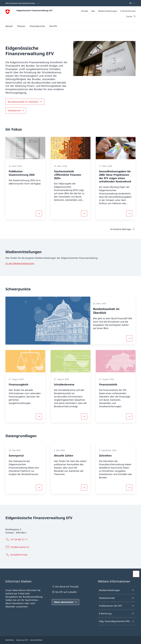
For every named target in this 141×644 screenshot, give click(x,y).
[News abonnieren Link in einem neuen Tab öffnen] (66, 602)
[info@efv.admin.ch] (18, 547)
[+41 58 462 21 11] (17, 539)
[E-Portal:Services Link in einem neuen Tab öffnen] (128, 11)
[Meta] (108, 11)
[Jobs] (93, 11)
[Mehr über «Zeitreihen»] (129, 488)
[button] (9, 26)
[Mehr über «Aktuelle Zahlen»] (84, 488)
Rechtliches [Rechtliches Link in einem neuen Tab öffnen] (10, 640)
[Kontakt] (85, 11)
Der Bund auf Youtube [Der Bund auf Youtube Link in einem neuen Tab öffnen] (65, 586)
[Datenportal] (16, 110)
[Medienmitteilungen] (108, 11)
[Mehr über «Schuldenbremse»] (84, 416)
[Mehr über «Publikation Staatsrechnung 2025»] (39, 213)
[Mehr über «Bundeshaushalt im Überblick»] (129, 338)
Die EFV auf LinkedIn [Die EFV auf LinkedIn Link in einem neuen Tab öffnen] (64, 592)
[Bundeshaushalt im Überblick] (25, 102)
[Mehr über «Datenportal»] (39, 488)
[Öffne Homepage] (29, 14)
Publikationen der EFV (117, 606)
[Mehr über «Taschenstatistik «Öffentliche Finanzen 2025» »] (84, 213)
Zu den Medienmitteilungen (20, 263)
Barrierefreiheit (36, 640)
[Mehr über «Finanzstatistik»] (129, 416)
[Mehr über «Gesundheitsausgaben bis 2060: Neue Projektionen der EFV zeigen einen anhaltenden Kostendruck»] (129, 213)
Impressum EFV (22, 640)
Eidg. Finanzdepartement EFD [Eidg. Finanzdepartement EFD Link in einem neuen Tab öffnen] (117, 621)
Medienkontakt (117, 598)
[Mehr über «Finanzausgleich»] (39, 416)
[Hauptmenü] (68, 26)
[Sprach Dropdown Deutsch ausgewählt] (131, 3)
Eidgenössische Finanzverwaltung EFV (34, 10)
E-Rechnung (117, 613)
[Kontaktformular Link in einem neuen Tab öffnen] (17, 555)
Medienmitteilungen (117, 590)
